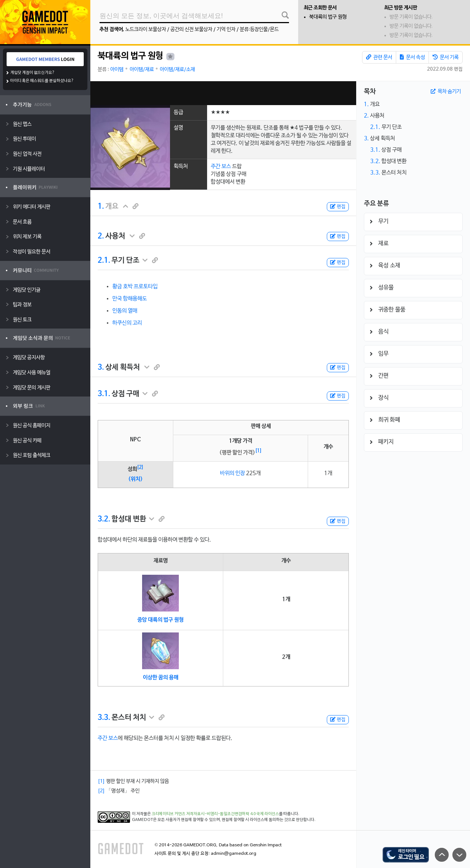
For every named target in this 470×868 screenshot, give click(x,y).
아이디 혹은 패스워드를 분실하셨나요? (42, 81)
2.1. (104, 261)
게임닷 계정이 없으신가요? (32, 73)
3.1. (104, 394)
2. (101, 236)
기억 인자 (226, 30)
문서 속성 (412, 57)
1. (101, 207)
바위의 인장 (232, 473)
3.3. (104, 718)
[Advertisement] (223, 93)
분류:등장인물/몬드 (259, 30)
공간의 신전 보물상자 (191, 30)
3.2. (104, 519)
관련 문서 (379, 57)
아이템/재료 (142, 70)
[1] (258, 451)
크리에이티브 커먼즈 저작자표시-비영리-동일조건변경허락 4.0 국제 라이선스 (215, 814)
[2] (140, 467)
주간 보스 (221, 166)
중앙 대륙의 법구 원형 (160, 620)
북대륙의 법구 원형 (328, 17)
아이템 (117, 70)
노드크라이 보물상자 (146, 30)
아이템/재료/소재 (177, 70)
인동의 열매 (125, 311)
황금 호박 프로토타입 (135, 287)
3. (101, 367)
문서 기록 (446, 57)
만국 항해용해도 (130, 299)
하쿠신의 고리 (127, 323)
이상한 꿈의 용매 (161, 678)
